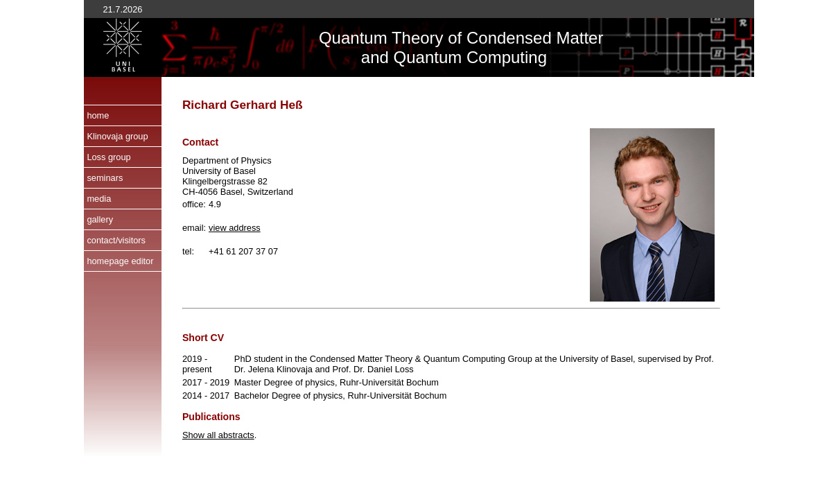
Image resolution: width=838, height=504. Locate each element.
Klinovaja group (117, 136)
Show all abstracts (218, 435)
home (98, 115)
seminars (105, 178)
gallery (100, 219)
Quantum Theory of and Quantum (393, 47)
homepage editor (120, 261)
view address (235, 228)
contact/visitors (116, 240)
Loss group (108, 157)
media (99, 199)
